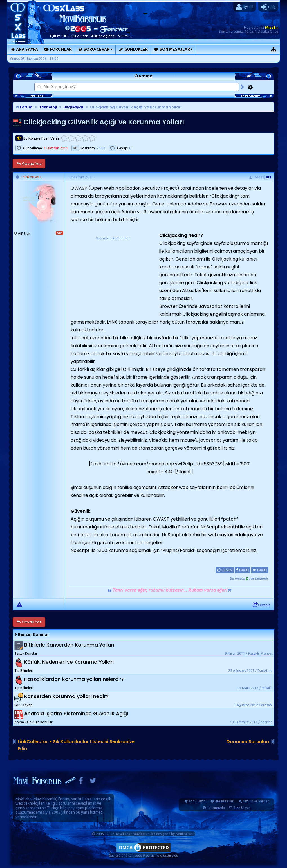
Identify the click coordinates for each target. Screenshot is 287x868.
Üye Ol (245, 7)
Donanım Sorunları (248, 742)
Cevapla (262, 605)
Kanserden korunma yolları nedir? (66, 697)
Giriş (268, 7)
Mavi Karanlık (45, 799)
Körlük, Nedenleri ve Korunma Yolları (69, 662)
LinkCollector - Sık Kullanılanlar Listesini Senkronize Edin (76, 745)
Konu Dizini (198, 801)
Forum (24, 107)
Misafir (272, 27)
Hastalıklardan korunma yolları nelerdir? (74, 679)
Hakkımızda (216, 808)
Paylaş (243, 570)
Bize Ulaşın (242, 808)
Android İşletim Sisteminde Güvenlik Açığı (76, 714)
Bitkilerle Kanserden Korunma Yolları (69, 645)
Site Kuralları (224, 801)
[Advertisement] (113, 276)
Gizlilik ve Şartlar (256, 801)
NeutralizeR (185, 834)
